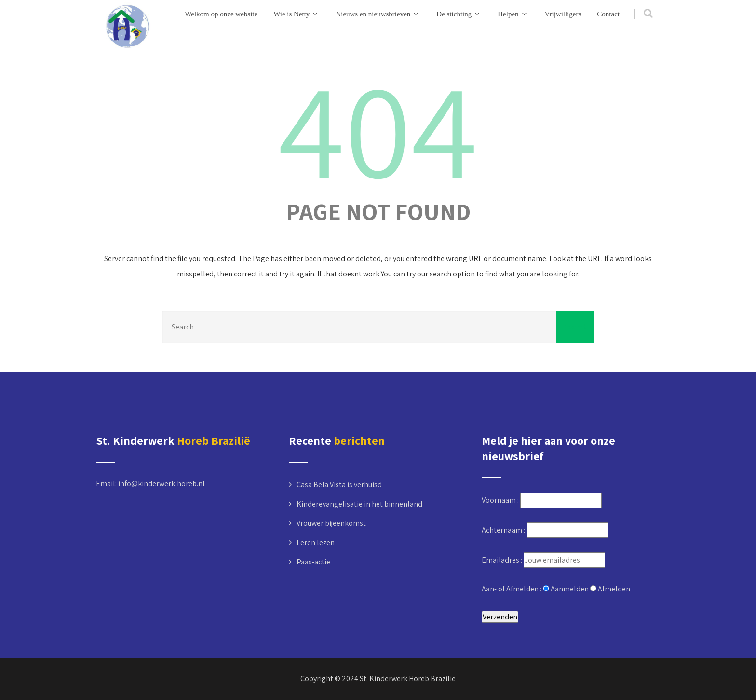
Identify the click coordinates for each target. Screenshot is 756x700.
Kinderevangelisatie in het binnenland (359, 504)
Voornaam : (501, 500)
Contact (608, 14)
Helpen (513, 14)
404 (378, 128)
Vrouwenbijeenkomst (331, 523)
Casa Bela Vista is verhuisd (339, 485)
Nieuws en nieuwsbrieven (378, 14)
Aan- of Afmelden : (512, 589)
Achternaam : (504, 530)
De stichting (459, 14)
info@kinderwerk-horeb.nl (162, 484)
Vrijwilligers (563, 14)
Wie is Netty (297, 14)
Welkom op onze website (221, 14)
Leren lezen (316, 542)
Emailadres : (503, 560)
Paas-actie (313, 562)
